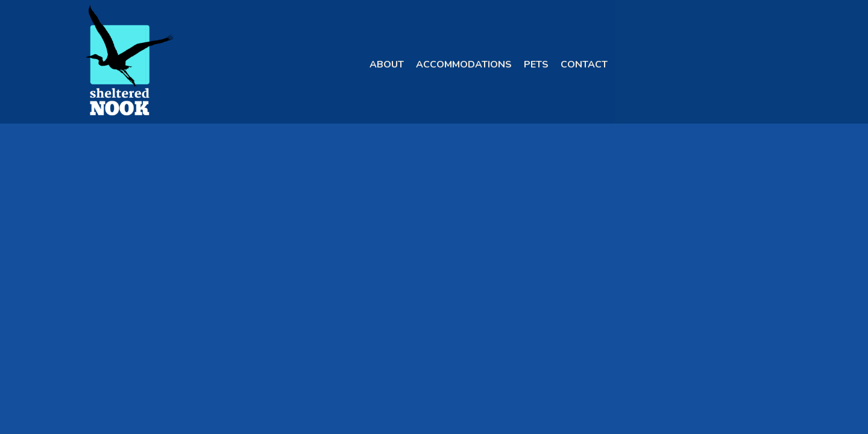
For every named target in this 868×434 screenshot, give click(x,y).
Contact (584, 64)
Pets (536, 64)
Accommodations (464, 64)
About (387, 64)
